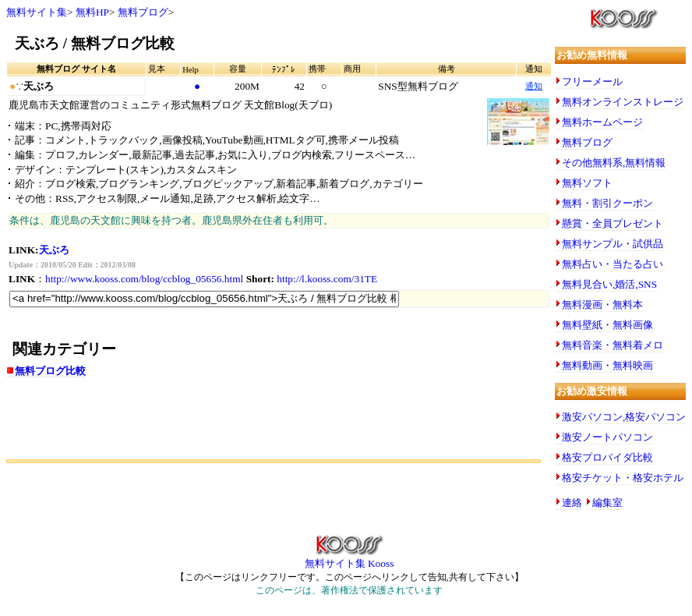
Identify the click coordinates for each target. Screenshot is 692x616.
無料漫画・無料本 (602, 304)
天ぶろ (54, 250)
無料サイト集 (37, 12)
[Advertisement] (189, 424)
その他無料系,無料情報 (614, 163)
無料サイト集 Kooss (350, 558)
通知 (534, 86)
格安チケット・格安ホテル (623, 478)
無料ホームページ (602, 122)
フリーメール (592, 81)
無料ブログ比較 (50, 371)
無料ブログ (143, 12)
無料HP (92, 12)
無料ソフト (587, 183)
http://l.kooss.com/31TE (327, 279)
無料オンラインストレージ (623, 102)
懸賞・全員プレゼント (613, 223)
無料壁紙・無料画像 (607, 325)
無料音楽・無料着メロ (613, 345)
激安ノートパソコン (607, 437)
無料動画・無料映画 (607, 365)
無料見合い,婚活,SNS (609, 284)
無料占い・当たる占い (613, 264)
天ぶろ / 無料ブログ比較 (95, 43)
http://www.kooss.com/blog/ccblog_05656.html (144, 279)
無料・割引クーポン (607, 203)
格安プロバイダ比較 (607, 457)
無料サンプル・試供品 (613, 244)
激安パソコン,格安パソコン (624, 417)
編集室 (607, 503)
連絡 (572, 503)
